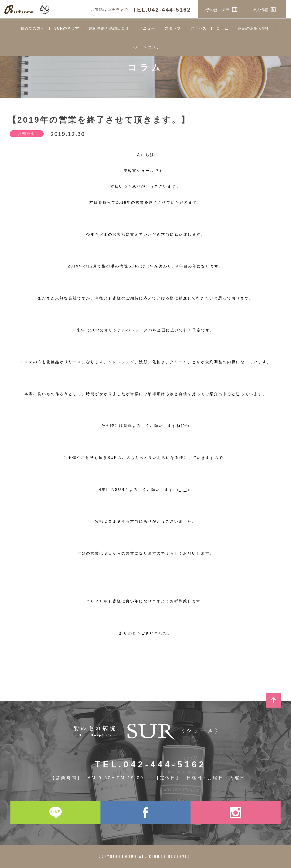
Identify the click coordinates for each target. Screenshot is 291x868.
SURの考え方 (67, 29)
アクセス (199, 29)
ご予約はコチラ (225, 9)
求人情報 (269, 10)
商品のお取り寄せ (254, 29)
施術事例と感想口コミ (109, 29)
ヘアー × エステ (145, 47)
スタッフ (173, 29)
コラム (222, 29)
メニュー (147, 29)
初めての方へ (33, 29)
